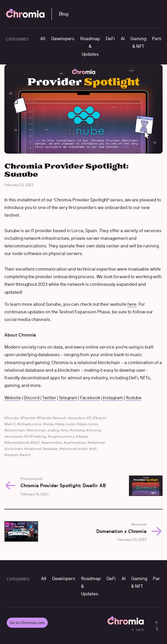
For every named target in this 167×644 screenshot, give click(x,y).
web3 (26, 455)
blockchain (16, 430)
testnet (12, 455)
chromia (78, 430)
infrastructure (30, 424)
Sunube (13, 418)
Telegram (68, 398)
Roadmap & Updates (90, 46)
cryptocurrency (62, 436)
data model (66, 424)
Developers (63, 39)
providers (78, 418)
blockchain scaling (44, 430)
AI (123, 39)
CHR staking (36, 436)
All (43, 39)
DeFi (110, 39)
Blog (64, 14)
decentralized (18, 442)
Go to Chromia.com (27, 623)
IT (90, 418)
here (132, 304)
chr (65, 430)
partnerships (76, 442)
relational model (75, 449)
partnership (53, 442)
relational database (42, 449)
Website (13, 398)
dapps (83, 436)
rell (94, 449)
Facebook (90, 398)
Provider (29, 418)
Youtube (133, 398)
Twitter (49, 398)
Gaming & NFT (138, 42)
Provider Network (53, 418)
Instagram (113, 398)
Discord (32, 398)
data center (88, 424)
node (49, 424)
